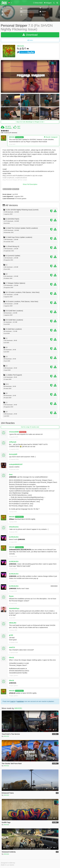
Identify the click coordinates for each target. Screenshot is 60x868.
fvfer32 (11, 658)
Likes (19, 128)
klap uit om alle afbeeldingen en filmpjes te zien (30, 122)
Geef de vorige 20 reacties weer (30, 427)
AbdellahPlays (14, 608)
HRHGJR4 (13, 623)
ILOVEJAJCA (14, 537)
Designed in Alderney (8, 863)
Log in (13, 701)
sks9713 (12, 647)
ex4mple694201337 (16, 464)
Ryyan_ (12, 596)
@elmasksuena (14, 550)
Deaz (11, 475)
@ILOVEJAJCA (26, 550)
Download (30, 35)
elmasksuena (14, 527)
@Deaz (11, 519)
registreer (20, 701)
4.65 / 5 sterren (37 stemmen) (9, 133)
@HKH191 (13, 477)
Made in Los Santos (8, 865)
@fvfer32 (12, 693)
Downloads (9, 128)
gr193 (11, 635)
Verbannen (23, 432)
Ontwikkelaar (19, 137)
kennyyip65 (13, 454)
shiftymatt (13, 442)
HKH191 (21, 46)
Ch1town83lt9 (14, 432)
